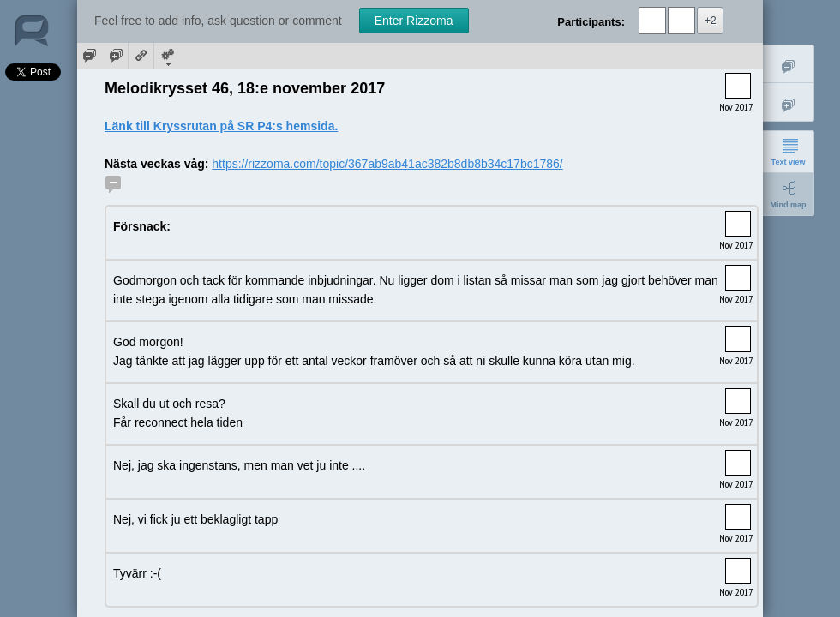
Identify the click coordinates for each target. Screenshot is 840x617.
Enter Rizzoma (414, 21)
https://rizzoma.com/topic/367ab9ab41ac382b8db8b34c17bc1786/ (387, 164)
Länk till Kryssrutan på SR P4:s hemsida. (221, 126)
